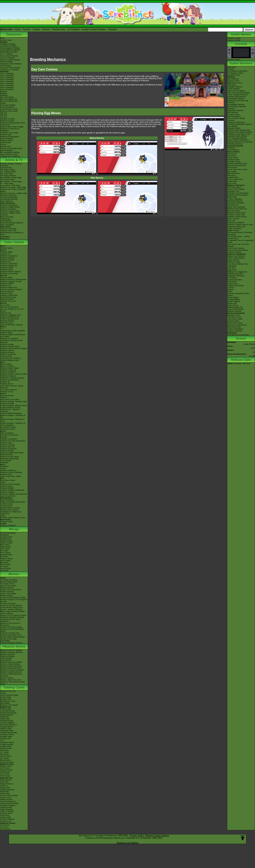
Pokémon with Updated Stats (239, 130)
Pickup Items (232, 181)
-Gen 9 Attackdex (7, 89)
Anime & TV (14, 160)
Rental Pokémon (234, 301)
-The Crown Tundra (235, 319)
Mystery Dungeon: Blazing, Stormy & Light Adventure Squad (14, 406)
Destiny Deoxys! (7, 596)
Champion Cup (233, 191)
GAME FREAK (249, 344)
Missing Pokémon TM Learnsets (240, 142)
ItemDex (4, 91)
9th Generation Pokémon (10, 152)
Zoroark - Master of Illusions (11, 609)
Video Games (14, 242)
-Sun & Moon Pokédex (9, 56)
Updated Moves (233, 160)
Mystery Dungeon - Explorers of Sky (13, 416)
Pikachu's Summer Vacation (11, 650)
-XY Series (4, 752)
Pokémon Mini (6, 474)
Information (232, 67)
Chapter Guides (6, 541)
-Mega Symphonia (7, 790)
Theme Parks (6, 143)
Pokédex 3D (5, 382)
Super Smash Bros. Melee (11, 476)
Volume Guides (6, 543)
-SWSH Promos (6, 770)
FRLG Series (5, 553)
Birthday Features (234, 311)
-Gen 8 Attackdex (7, 87)
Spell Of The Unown (8, 586)
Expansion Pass (234, 75)
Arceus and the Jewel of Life (11, 607)
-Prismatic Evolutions (8, 725)
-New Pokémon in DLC (9, 154)
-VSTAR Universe (7, 819)
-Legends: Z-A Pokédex (9, 70)
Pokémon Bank (6, 333)
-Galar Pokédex (233, 89)
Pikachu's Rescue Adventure (11, 652)
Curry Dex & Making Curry (238, 264)
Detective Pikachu (7, 321)
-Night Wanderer (7, 809)
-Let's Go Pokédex (7, 58)
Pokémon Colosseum (9, 439)
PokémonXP (5, 125)
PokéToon (4, 215)
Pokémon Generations (9, 205)
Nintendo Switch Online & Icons (13, 518)
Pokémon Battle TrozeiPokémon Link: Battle (13, 336)
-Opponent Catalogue (236, 203)
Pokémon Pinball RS (8, 449)
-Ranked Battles (234, 299)
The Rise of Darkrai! (8, 603)
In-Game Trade (233, 114)
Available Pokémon (235, 87)
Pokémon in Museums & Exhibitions (10, 130)
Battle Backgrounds (235, 307)
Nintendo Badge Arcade (10, 360)
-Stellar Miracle (6, 807)
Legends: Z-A (6, 254)
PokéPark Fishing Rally (9, 459)
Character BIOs (6, 537)
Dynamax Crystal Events (237, 325)
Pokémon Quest (7, 323)
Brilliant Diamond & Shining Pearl (13, 279)
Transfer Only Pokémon (237, 97)
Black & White (6, 364)
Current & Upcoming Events (11, 148)
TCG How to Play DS (9, 390)
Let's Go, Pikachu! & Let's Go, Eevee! (12, 310)
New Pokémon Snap (8, 297)
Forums (26, 29)
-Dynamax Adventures (236, 122)
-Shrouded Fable (7, 731)
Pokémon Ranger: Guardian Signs (14, 402)
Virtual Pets (5, 514)
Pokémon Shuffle (7, 344)
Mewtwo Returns (7, 588)
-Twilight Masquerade (9, 733)
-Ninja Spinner (6, 780)
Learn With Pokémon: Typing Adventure (12, 387)
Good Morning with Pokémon (12, 223)
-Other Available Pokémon (237, 95)
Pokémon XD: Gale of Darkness (13, 441)
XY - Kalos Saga (7, 183)
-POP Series (5, 776)
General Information (8, 533)
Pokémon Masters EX (9, 266)
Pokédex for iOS (7, 392)
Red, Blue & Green (8, 480)
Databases (14, 34)
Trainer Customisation (236, 258)
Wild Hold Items (233, 173)
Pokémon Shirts (6, 141)
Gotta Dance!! (6, 660)
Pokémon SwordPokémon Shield (234, 39)
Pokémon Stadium (7, 492)
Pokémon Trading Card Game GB (13, 494)
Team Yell (231, 221)
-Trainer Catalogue (235, 199)
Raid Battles (5, 703)
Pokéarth (112, 29)
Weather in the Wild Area (237, 209)
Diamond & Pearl (7, 396)
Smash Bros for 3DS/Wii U (11, 358)
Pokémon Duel (6, 356)
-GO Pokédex (6, 66)
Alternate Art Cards (8, 701)
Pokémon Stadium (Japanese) (12, 490)
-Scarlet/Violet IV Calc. (9, 109)
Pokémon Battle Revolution (11, 413)
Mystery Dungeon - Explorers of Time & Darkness (13, 424)
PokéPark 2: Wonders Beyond (12, 378)
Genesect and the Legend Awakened (10, 620)
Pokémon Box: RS (7, 447)
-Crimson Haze (6, 813)
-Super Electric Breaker (9, 803)
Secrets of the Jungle (9, 639)
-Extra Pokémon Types (9, 695)
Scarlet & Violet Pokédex (94, 29)
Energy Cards (6, 699)
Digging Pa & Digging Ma (237, 272)
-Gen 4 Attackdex (7, 80)
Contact (36, 29)
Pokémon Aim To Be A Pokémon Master (13, 190)
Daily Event (232, 282)
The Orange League (8, 172)
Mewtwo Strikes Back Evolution (13, 637)
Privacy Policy (137, 836)
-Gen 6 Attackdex (7, 83)
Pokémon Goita (6, 522)
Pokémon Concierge (8, 229)
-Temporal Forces (7, 735)
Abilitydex (4, 95)
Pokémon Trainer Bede (236, 213)
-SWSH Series (6, 748)
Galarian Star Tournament (237, 195)
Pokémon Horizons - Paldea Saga (14, 193)
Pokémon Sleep (6, 270)
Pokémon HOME (7, 283)
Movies (14, 574)
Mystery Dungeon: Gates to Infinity (14, 374)
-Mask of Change (7, 811)
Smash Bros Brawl (7, 429)
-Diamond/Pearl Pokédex (10, 50)
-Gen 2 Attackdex (7, 76)
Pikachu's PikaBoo (7, 656)
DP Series (4, 557)
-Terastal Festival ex (8, 801)
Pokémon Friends (7, 260)
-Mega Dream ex (7, 784)
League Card (232, 284)
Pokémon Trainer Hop (236, 215)
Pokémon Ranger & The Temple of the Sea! (14, 601)
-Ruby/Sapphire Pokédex (10, 48)
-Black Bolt (4, 717)
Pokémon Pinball (7, 488)
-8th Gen (4, 115)
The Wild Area (233, 205)
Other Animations (7, 225)
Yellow (3, 482)
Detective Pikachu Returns (11, 272)
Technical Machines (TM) (237, 164)
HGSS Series (6, 561)
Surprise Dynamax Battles (237, 250)
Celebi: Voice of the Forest (11, 590)
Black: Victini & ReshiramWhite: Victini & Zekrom (13, 612)
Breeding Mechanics (235, 274)
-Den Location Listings (236, 118)
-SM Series (5, 750)
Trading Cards (14, 687)
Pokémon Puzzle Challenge (11, 472)
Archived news (6, 40)
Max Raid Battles (234, 116)
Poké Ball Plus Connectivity (238, 335)
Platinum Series (6, 559)
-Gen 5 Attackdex (7, 81)
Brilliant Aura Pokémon (236, 256)
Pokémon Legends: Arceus (11, 281)
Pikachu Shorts (14, 646)
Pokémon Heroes (7, 592)
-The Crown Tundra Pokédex (239, 93)
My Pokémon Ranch (8, 427)
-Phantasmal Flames (8, 713)
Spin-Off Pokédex (7, 97)
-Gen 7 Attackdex (7, 85)
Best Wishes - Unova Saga (11, 181)
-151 (2, 740)
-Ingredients (232, 266)
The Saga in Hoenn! (8, 176)
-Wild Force (5, 815)
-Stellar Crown (6, 729)
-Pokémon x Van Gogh (9, 133)
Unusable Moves (234, 162)
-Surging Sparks (7, 727)
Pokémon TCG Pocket (9, 274)
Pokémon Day (6, 135)
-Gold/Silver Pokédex (9, 46)
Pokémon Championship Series (13, 123)
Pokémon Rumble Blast (9, 380)
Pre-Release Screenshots (237, 71)
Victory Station (233, 297)
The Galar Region (234, 187)
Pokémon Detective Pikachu (11, 643)
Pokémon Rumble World (10, 346)
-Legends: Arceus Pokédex (11, 64)
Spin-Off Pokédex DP (9, 99)
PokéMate (4, 463)
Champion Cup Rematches (238, 193)
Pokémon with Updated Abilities (240, 132)
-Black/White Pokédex (9, 52)
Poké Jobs (231, 268)
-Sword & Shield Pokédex (10, 60)
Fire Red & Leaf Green (9, 435)
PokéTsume (5, 239)
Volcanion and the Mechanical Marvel (12, 630)
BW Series (4, 563)
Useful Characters (234, 229)
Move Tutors (232, 167)
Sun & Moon (5, 305)
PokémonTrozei (6, 455)
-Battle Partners (6, 800)
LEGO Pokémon (7, 139)
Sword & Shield (6, 278)
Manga (14, 529)
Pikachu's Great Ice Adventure (12, 670)
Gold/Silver (5, 466)
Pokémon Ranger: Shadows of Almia (12, 420)
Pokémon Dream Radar (10, 368)
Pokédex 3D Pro (7, 384)
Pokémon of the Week (9, 111)
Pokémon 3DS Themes (9, 510)
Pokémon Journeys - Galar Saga (13, 187)
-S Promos (4, 827)
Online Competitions (235, 329)
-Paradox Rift (5, 738)
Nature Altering (233, 260)
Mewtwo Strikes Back (9, 582)
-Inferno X (4, 786)
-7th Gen (4, 117)
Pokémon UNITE (7, 268)
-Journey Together (7, 723)
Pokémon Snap (6, 486)
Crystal (3, 468)
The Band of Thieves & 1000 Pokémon (11, 341)
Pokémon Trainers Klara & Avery (240, 225)
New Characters (234, 211)
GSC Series (5, 549)
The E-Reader (6, 461)
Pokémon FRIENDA (8, 526)
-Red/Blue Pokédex (8, 44)
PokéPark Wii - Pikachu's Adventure (10, 410)
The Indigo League (8, 170)
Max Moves (232, 156)
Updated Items (233, 177)
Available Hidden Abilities (237, 136)
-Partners (231, 120)
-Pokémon (231, 148)
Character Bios (6, 168)
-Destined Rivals (7, 721)
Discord (46, 29)
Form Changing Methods (237, 138)
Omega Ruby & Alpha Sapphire (13, 331)
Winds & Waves (6, 248)
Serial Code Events (235, 323)
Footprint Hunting (234, 252)
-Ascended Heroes (8, 711)
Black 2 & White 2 (7, 366)
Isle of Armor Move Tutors (237, 169)
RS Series (4, 551)
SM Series (4, 570)
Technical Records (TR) (236, 166)
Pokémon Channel (7, 445)
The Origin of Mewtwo (9, 580)
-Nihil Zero (4, 782)
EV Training (232, 278)
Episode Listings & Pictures (11, 164)
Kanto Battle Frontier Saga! (11, 178)
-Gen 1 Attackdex (7, 74)
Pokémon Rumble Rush (10, 317)
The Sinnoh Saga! (7, 180)
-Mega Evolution (7, 715)
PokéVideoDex (6, 221)
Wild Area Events (234, 327)
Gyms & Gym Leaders (236, 189)
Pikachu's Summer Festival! (11, 662)
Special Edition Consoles (10, 508)
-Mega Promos (6, 766)
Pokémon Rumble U (8, 372)
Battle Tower (232, 197)
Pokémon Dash (6, 443)
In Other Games (6, 504)
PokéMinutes (5, 219)
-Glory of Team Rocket (9, 796)
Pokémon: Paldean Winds (10, 213)
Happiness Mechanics (236, 276)
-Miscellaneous (233, 150)
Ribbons (230, 290)
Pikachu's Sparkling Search (11, 672)
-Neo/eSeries (5, 760)
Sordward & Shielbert (236, 223)
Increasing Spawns (235, 280)
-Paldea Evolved (7, 744)
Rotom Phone (233, 305)
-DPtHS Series (6, 756)
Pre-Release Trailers (235, 73)
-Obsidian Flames (7, 742)
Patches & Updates (235, 331)
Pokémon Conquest (8, 376)
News (2, 38)
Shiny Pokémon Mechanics (238, 140)
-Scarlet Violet (6, 746)
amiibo (3, 516)
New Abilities (232, 126)
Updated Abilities (234, 128)
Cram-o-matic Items (235, 179)
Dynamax (231, 108)
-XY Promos (5, 774)
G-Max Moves (233, 158)
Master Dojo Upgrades (236, 207)
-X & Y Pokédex (6, 54)
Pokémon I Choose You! (10, 633)
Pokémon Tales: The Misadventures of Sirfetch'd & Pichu (12, 233)
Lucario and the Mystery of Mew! (13, 598)
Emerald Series (6, 555)
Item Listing (232, 171)
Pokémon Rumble (7, 403)
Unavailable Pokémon (236, 105)
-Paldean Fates (6, 737)
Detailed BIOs (6, 539)
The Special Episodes (9, 197)
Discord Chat (5, 146)
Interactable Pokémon (236, 99)
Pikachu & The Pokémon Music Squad (13, 683)
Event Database (6, 150)
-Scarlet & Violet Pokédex (10, 68)
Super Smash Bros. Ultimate (11, 325)
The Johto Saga (6, 174)
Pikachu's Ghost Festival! (10, 664)
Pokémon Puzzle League (10, 484)
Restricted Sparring (235, 201)
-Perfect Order (6, 709)
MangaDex (5, 535)
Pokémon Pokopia (7, 258)
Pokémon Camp (234, 262)
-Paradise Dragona (8, 805)
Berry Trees (232, 183)
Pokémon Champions (9, 256)
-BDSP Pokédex (7, 62)
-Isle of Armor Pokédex (236, 91)
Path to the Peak (7, 217)
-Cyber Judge (6, 817)
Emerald (4, 437)
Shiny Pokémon (6, 201)
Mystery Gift (232, 303)
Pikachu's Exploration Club (11, 668)
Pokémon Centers (7, 121)
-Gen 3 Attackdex (7, 78)
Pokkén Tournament (8, 354)
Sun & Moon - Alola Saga (10, 185)
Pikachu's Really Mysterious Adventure (11, 675)
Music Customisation (235, 309)
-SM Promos (5, 772)
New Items (231, 175)
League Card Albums (236, 286)
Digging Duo (232, 270)
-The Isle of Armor (234, 317)
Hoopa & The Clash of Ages (11, 627)
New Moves (232, 154)
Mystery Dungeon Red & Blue (12, 453)
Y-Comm (231, 288)
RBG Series (5, 545)
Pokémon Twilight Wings (10, 207)
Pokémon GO (6, 262)
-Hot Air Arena (6, 798)
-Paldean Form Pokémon (10, 156)
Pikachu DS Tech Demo (10, 457)
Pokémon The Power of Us (11, 635)
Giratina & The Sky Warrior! (11, 605)
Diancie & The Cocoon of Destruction (10, 624)
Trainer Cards (6, 697)
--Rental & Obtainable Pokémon (240, 124)
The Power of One (7, 584)
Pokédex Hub (58, 29)
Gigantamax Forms (235, 83)
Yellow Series (6, 547)
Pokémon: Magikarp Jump (11, 315)
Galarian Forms (233, 81)
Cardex (3, 103)
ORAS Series (6, 568)
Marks (230, 291)
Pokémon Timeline (7, 119)
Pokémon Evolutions (8, 209)
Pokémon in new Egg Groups (239, 134)
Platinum (4, 398)
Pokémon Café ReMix (9, 264)
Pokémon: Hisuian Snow (10, 211)
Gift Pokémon (233, 112)
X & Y (2, 329)
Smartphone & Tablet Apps (11, 512)
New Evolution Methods (237, 106)
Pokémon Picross (7, 350)
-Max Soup (232, 85)
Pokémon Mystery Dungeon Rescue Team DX (11, 290)
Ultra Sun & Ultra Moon (9, 307)
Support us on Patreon (127, 843)
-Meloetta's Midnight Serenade (12, 617)
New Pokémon (233, 79)
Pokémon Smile (6, 293)
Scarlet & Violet (6, 252)
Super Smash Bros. (8, 496)
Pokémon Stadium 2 (8, 470)
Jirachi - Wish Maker (8, 594)
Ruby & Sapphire (7, 433)
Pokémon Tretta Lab (8, 370)
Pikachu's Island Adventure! (11, 666)
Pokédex (231, 69)
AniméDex (4, 166)
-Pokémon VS (6, 821)
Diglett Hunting (233, 230)
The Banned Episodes (9, 199)
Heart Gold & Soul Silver (10, 400)
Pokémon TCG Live (8, 301)
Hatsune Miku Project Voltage (12, 127)
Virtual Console (6, 506)
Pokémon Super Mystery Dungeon (14, 348)
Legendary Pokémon (235, 110)
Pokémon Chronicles (8, 195)
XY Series (4, 566)
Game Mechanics (7, 107)
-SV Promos (5, 768)
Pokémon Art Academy (9, 339)
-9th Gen (4, 113)
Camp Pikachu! (6, 658)
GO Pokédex (73, 29)
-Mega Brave (5, 788)
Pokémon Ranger (7, 451)
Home (18, 29)
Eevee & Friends (7, 678)
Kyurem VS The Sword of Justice (13, 615)
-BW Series (5, 754)
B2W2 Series (5, 564)
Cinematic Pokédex (8, 105)
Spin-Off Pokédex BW (9, 101)
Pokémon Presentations (10, 137)
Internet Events (233, 321)
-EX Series (4, 758)
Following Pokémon (235, 144)
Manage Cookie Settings (157, 836)
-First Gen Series (7, 762)
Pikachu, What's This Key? (11, 680)
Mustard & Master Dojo (236, 227)
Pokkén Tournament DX (10, 319)
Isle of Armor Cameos (236, 248)
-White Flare (5, 719)
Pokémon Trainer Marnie (237, 217)
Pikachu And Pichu (8, 654)
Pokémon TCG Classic (9, 705)
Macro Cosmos (233, 219)
